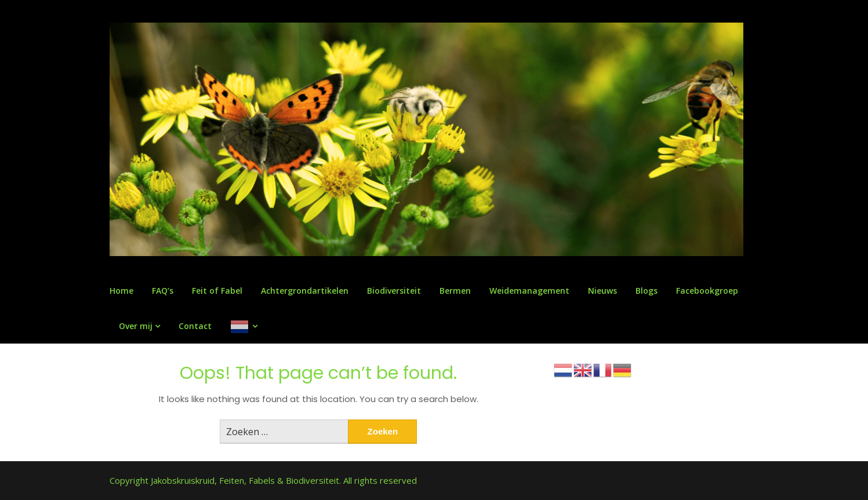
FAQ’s (163, 291)
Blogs (647, 291)
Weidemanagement (529, 291)
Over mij (136, 326)
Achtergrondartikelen (305, 291)
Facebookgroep (707, 291)
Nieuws (602, 291)
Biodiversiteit (394, 291)
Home (121, 291)
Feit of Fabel (217, 291)
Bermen (455, 291)
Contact (195, 326)
